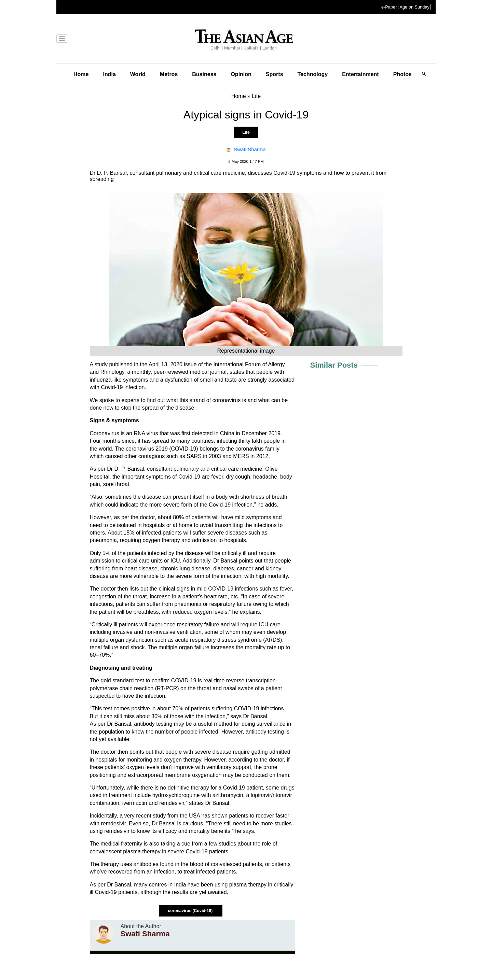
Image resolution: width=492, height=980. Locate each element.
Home (81, 74)
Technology (313, 74)
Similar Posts (334, 365)
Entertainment (360, 74)
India (109, 74)
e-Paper (389, 7)
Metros (169, 74)
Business (204, 74)
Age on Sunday (414, 7)
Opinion (241, 74)
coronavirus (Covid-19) (191, 911)
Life (246, 132)
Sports (275, 74)
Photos (402, 74)
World (138, 74)
